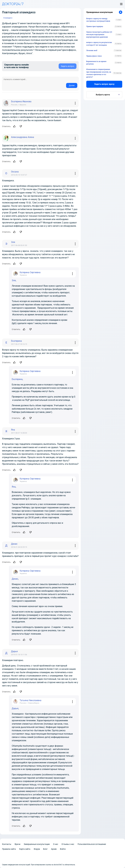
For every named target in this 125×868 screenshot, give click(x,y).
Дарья (15, 708)
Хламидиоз (8, 18)
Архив (54, 849)
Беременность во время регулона (96, 63)
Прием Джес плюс (94, 56)
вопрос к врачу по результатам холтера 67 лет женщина (99, 44)
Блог (45, 849)
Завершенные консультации (37, 844)
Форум (37, 849)
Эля (14, 280)
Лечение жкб (92, 50)
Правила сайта (9, 849)
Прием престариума (95, 26)
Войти (63, 849)
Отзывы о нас (68, 844)
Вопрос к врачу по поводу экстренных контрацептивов (98, 20)
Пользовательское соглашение (92, 844)
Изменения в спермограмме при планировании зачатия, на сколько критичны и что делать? (99, 73)
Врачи (17, 844)
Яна (14, 487)
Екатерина (17, 379)
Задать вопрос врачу (104, 84)
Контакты (7, 844)
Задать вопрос (68, 66)
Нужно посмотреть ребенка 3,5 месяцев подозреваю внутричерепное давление (99, 34)
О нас (56, 844)
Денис (15, 579)
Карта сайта (25, 849)
